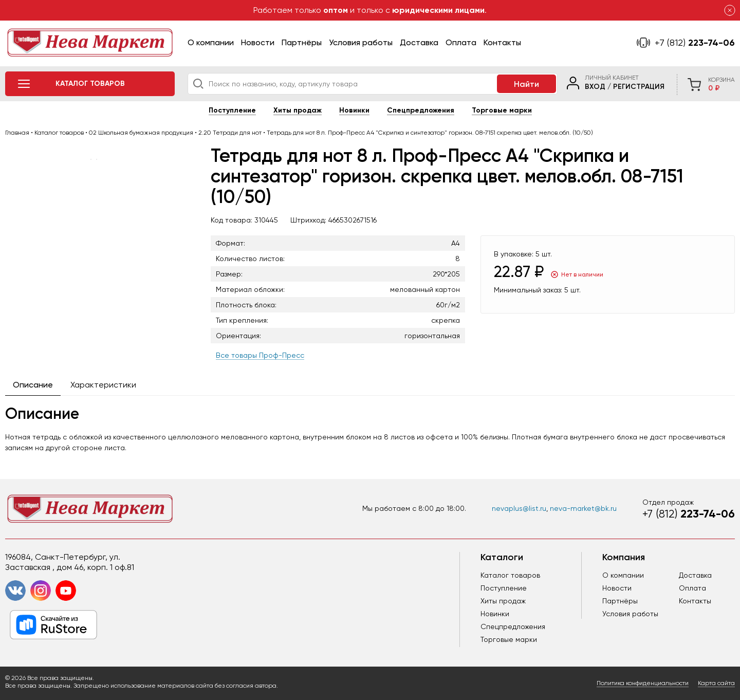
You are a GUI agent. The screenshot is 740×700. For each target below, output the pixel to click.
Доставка (419, 42)
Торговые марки (502, 110)
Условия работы (361, 42)
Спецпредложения (421, 110)
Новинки (354, 110)
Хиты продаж (298, 110)
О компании (211, 42)
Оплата (461, 42)
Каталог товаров (510, 575)
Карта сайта (716, 683)
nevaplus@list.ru (519, 508)
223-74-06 (695, 43)
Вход (595, 87)
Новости (258, 42)
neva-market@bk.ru (583, 508)
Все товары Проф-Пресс (260, 355)
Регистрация (639, 87)
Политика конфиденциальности (643, 683)
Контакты (502, 42)
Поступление (232, 110)
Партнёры (302, 42)
